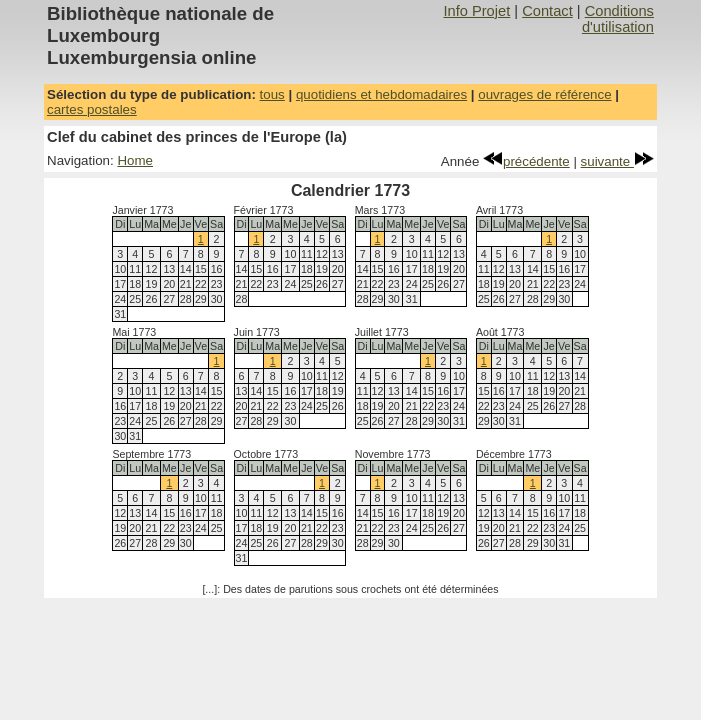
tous (272, 94)
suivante (617, 161)
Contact (547, 11)
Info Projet (476, 11)
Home (135, 160)
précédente (526, 161)
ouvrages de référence (544, 94)
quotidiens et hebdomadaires (381, 94)
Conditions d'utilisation (618, 19)
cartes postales (92, 109)
